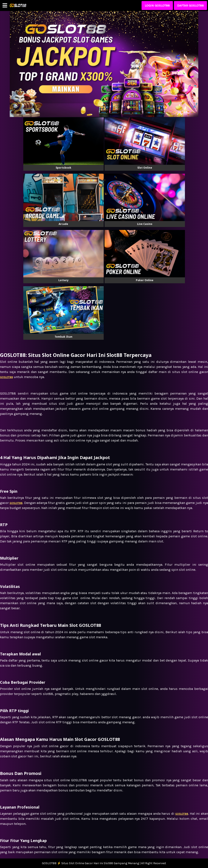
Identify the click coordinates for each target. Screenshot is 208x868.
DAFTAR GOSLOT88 (190, 6)
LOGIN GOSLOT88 (157, 6)
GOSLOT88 (182, 814)
